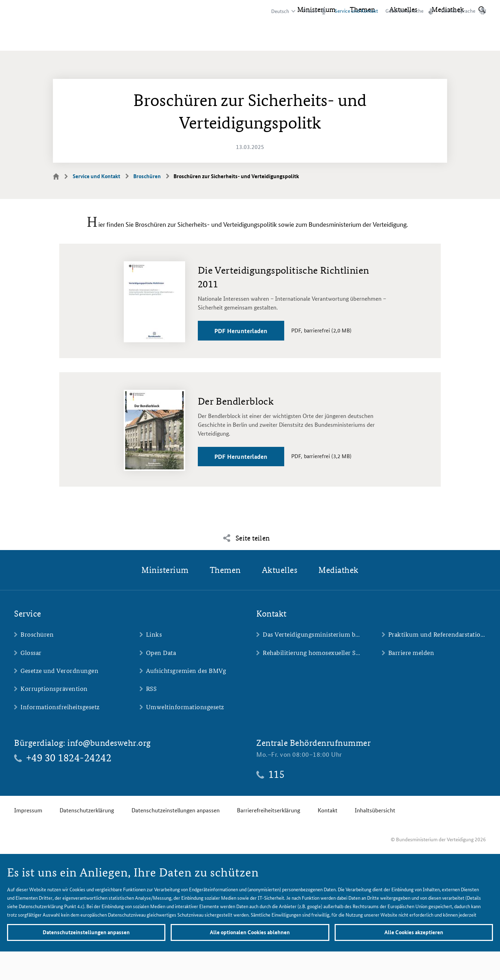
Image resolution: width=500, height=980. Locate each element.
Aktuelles (403, 39)
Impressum (28, 810)
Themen (362, 39)
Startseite (60, 176)
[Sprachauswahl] (282, 11)
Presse (310, 11)
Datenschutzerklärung (87, 810)
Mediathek (448, 39)
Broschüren (147, 176)
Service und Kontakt (96, 176)
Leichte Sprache (458, 11)
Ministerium (316, 39)
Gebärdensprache (404, 11)
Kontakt (328, 810)
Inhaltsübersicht (375, 810)
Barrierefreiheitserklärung (269, 810)
